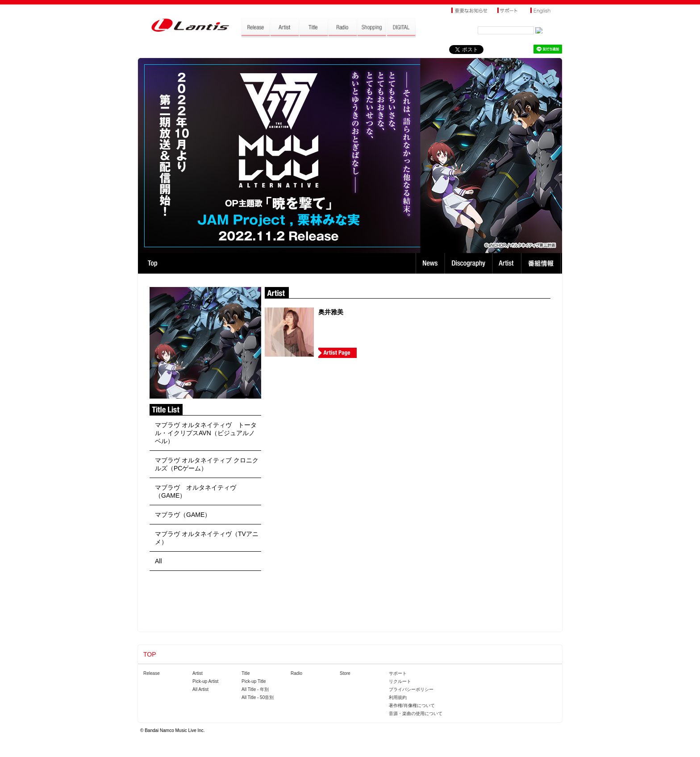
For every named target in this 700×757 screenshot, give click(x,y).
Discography (469, 263)
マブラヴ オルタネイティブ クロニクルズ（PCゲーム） (207, 464)
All (158, 561)
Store (345, 673)
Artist (508, 263)
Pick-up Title (254, 681)
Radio (296, 673)
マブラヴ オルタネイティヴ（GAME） (196, 491)
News (430, 263)
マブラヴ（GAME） (183, 515)
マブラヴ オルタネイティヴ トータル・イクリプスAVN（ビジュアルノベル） (206, 433)
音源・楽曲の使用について (416, 713)
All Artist (200, 689)
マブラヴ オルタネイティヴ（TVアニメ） (207, 538)
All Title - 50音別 (258, 697)
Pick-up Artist (205, 681)
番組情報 (542, 263)
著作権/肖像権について (412, 705)
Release (152, 673)
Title (246, 673)
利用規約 (398, 697)
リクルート (400, 681)
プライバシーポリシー (411, 689)
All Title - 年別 (255, 689)
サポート (398, 673)
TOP (152, 263)
